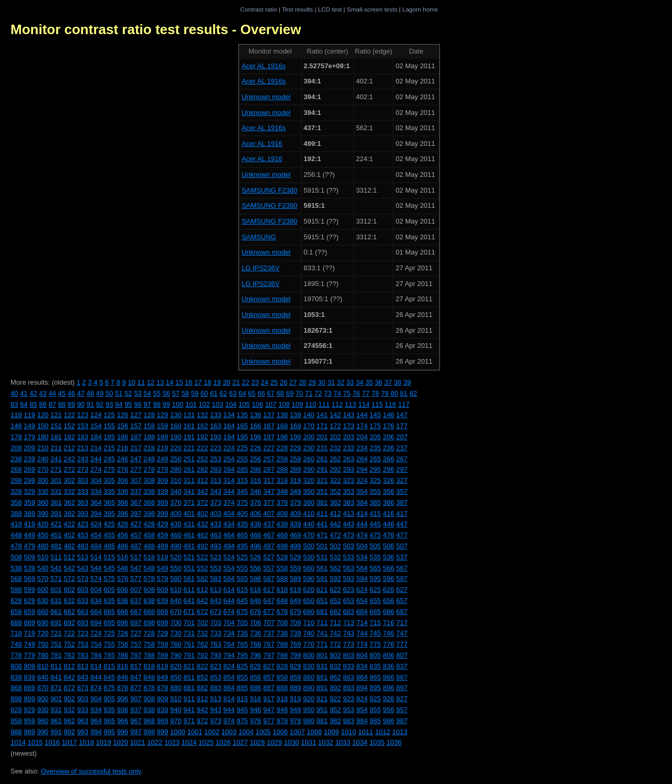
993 (83, 732)
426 (123, 524)
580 (176, 579)
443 (349, 524)
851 (189, 677)
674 (229, 612)
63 (233, 393)
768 (282, 644)
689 (29, 623)
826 (256, 666)
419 (29, 524)
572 (69, 579)
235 (375, 448)
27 (293, 382)
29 (312, 382)
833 (349, 666)
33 (350, 382)
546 (123, 568)
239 (29, 459)
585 (243, 579)
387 (402, 502)
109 (298, 404)
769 (296, 644)
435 (243, 524)
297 (402, 469)
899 (29, 699)
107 (271, 404)
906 (123, 699)
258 (282, 459)
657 (402, 601)
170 (309, 426)
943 (216, 710)
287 (269, 469)
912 (203, 699)
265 (375, 459)
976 (256, 721)
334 (96, 491)
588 (282, 579)
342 (203, 491)
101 (191, 404)
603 (83, 590)
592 (335, 579)
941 (189, 710)
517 (136, 557)
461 (189, 535)
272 (69, 469)
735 (243, 633)
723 (83, 633)
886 (256, 688)
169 (296, 426)
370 (176, 502)
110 (311, 404)
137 (269, 415)
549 (163, 568)
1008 (314, 732)
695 (109, 623)
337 (136, 491)
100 (178, 404)
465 (243, 535)
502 (335, 546)
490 (176, 546)
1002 (212, 732)
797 (269, 655)
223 (216, 448)
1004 (246, 732)
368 (149, 502)
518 (149, 557)
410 (309, 513)
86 (43, 404)
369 (163, 502)
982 (335, 721)
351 (322, 491)
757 (136, 644)
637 (136, 601)
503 (349, 546)
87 (52, 404)
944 (229, 710)
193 (216, 437)
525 (243, 557)
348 (282, 491)
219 (163, 448)
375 (243, 502)
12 (151, 382)
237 (402, 448)
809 (29, 666)
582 (203, 579)
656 (388, 601)
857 (269, 677)
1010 (348, 732)
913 (216, 699)
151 (56, 426)
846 (123, 677)
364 (96, 502)
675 (243, 612)
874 (96, 688)
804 (362, 655)
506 (388, 546)
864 (362, 677)
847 (136, 677)
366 (123, 502)
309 (163, 480)
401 (189, 513)
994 (96, 732)
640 (176, 601)
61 (214, 393)
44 (52, 393)
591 (322, 579)
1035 (377, 742)
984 (362, 721)
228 (282, 448)
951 (322, 710)
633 (83, 601)
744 (362, 633)
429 (163, 524)
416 (388, 513)
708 (282, 623)
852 (203, 677)
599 (29, 590)
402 (203, 513)
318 (282, 480)
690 (43, 623)
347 (269, 491)
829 (296, 666)
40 (14, 393)
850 (176, 677)
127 (136, 415)
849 (163, 677)
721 (56, 633)
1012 (383, 732)
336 (123, 491)
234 (362, 448)
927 (402, 699)
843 (83, 677)
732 (203, 633)
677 (269, 612)
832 (335, 666)
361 (56, 502)
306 (123, 480)
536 (388, 557)
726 (123, 633)
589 (296, 579)
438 (282, 524)
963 (83, 721)
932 (69, 710)
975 (243, 721)
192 (203, 437)
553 (216, 568)
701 (189, 623)
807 (402, 655)
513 (83, 557)
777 (402, 644)
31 (331, 382)
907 (136, 699)
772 (335, 644)
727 (136, 633)
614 (229, 590)
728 (149, 633)
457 (136, 535)
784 (96, 655)
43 (43, 393)
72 (318, 393)
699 (163, 623)
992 (69, 732)
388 (16, 513)
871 (56, 688)
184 (96, 437)
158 (149, 426)
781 (56, 655)
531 (322, 557)
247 (136, 459)
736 (256, 633)
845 (109, 677)
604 (96, 590)
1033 (343, 742)
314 (229, 480)
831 (322, 666)
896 (388, 688)
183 (83, 437)
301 (56, 480)
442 (335, 524)
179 (29, 437)
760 (176, 644)
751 (56, 644)
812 (69, 666)
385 (375, 502)
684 (362, 612)
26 (283, 382)
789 (163, 655)
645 (243, 601)
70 (299, 393)
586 (256, 579)
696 (123, 623)
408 (282, 513)
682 (335, 612)
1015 (35, 742)
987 (402, 721)
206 (388, 437)
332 (69, 491)
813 (83, 666)
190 (176, 437)
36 (379, 382)
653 (349, 601)
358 (16, 502)
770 (309, 644)
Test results (297, 9)
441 (322, 524)
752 (69, 644)
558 (282, 568)
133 (216, 415)
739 (296, 633)
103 (218, 404)
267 (402, 459)
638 (149, 601)
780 (43, 655)
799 (296, 655)
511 (56, 557)
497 (269, 546)
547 (136, 568)
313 (216, 480)
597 (402, 579)
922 (335, 699)
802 (335, 655)
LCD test (330, 9)
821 (189, 666)
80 (394, 393)
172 (335, 426)
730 (176, 633)
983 (349, 721)
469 (296, 535)
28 (302, 382)
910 (176, 699)
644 (229, 601)
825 (243, 666)
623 (349, 590)
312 (203, 480)
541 (56, 568)
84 (24, 404)
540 (43, 568)
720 (43, 633)
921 (322, 699)
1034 (360, 742)
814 (96, 666)
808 (16, 666)
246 (123, 459)
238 (16, 459)
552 (203, 568)
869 (29, 688)
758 (149, 644)
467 (269, 535)
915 (243, 699)
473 (349, 535)
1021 (138, 742)
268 (16, 469)
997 (136, 732)
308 (149, 480)
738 (282, 633)
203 (349, 437)
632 (69, 601)
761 (189, 644)
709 (296, 623)
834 (362, 666)
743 (349, 633)
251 (189, 459)
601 (56, 590)
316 (256, 480)
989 (29, 732)
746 (388, 633)
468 (282, 535)
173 (349, 426)
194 (229, 437)
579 (163, 579)
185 (109, 437)
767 (269, 644)
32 (341, 382)
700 (176, 623)
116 (391, 404)
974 (229, 721)
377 (269, 502)
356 (388, 491)
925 (375, 699)
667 (136, 612)
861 (322, 677)
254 (229, 459)
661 (56, 612)
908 (149, 699)
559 (296, 568)
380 (309, 502)
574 (96, 579)
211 (56, 448)
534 (362, 557)
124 (96, 415)
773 (349, 644)
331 (56, 491)
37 (388, 382)
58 (185, 393)
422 (69, 524)
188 (149, 437)
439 (296, 524)
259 (296, 459)
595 (375, 579)
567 (402, 568)
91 (90, 404)
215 (109, 448)
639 (163, 601)
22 (246, 382)
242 (69, 459)
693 (83, 623)
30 (321, 382)
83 (14, 404)
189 (163, 437)
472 (335, 535)
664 (96, 612)
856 (256, 677)
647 (269, 601)
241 (56, 459)
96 (138, 404)
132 (203, 415)
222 (203, 448)
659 (29, 612)
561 (322, 568)
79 (385, 393)
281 (189, 469)
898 (16, 699)
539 (29, 568)
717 (402, 623)
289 (296, 469)
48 (90, 393)
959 (29, 721)
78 (375, 393)
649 (296, 601)
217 (136, 448)
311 (189, 480)
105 (244, 404)
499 (296, 546)
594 (362, 579)
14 (170, 382)
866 (388, 677)
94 (119, 404)
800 (309, 655)
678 (282, 612)
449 (29, 535)
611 (189, 590)
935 (109, 710)
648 (282, 601)
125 (109, 415)
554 (229, 568)
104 (231, 404)
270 (43, 469)
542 (69, 568)
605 (109, 590)
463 (216, 535)
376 (256, 502)
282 (203, 469)
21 (236, 382)
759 (163, 644)
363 (83, 502)
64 (242, 393)
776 (388, 644)
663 (83, 612)
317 (269, 480)
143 (349, 415)
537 (402, 557)
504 (362, 546)
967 (136, 721)
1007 (297, 732)
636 (123, 601)
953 (349, 710)
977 (269, 721)
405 (243, 513)
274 (96, 469)
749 (29, 644)
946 (256, 710)
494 (229, 546)
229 (296, 448)
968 (149, 721)
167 (269, 426)
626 (388, 590)
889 (296, 688)
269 (29, 469)
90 (81, 404)
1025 (206, 742)
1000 (178, 732)
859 (296, 677)
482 (69, 546)
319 (296, 480)
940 (176, 710)
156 (123, 426)
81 (404, 393)
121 (56, 415)
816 (123, 666)
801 (322, 655)
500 (309, 546)
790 (176, 655)
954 (362, 710)
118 (16, 415)
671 (189, 612)
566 (388, 568)
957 (402, 710)
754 (96, 644)
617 (269, 590)
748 (16, 644)
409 (296, 513)
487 (136, 546)
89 (71, 404)
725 (109, 633)
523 (216, 557)
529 (296, 557)
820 (176, 666)
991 (56, 732)
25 (274, 382)
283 (216, 469)
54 (147, 393)
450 (43, 535)
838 (16, 677)
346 (256, 491)
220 (176, 448)
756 (123, 644)
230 (309, 448)
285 (243, 469)
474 (362, 535)
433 (216, 524)
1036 (394, 742)
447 (402, 524)
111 (324, 404)
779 (29, 655)
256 (256, 459)
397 (136, 513)
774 (362, 644)
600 (43, 590)
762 (203, 644)
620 (309, 590)
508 (16, 557)
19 (217, 382)
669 (163, 612)
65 (251, 393)
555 (243, 568)
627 (402, 590)
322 (335, 480)
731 (189, 633)
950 (309, 710)
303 (83, 480)
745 (375, 633)
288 (282, 469)
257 (269, 459)
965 (109, 721)
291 (322, 469)
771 (322, 644)
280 (176, 469)
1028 (258, 742)
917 (269, 699)
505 (375, 546)
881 (189, 688)
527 (269, 557)
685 (375, 612)
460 (176, 535)
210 (43, 448)
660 (43, 612)
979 (296, 721)
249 (163, 459)
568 (16, 579)
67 (271, 393)
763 (216, 644)
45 (61, 393)
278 (149, 469)
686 (388, 612)
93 (109, 404)
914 (229, 699)
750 (43, 644)
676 (256, 612)
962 (69, 721)
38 (397, 382)
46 (71, 393)
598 (16, 590)
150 (43, 426)
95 (128, 404)
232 (335, 448)
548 (149, 568)
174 (362, 426)
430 (176, 524)
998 (149, 732)
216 (123, 448)
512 (69, 557)
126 (123, 415)
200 (309, 437)
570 (43, 579)
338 (149, 491)
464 (229, 535)
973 (216, 721)
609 (163, 590)
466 (256, 535)
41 (24, 393)
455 (109, 535)
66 (261, 393)
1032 (326, 742)
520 (176, 557)
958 (16, 721)
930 (43, 710)
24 (265, 382)
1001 (195, 732)
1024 (189, 742)
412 (335, 513)
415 (375, 513)
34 (360, 382)
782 (69, 655)
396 (123, 513)
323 (349, 480)
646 (256, 601)
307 (136, 480)
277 (136, 469)
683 (349, 612)
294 (362, 469)
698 (149, 623)
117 (404, 404)
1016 (52, 742)
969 (163, 721)
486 (123, 546)
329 (29, 491)
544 (96, 568)
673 (216, 612)
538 (16, 568)
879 (163, 688)
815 (109, 666)
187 (136, 437)
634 (96, 601)
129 (163, 415)
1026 (223, 742)
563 (349, 568)
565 (375, 568)
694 (96, 623)
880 (176, 688)
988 (16, 732)
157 (136, 426)
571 (56, 579)
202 (335, 437)
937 (136, 710)
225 (243, 448)
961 (56, 721)
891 (322, 688)
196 (256, 437)
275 (109, 469)
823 (216, 666)
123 (83, 415)
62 (223, 393)
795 (243, 655)
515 (109, 557)
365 (109, 502)
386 (388, 502)
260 (309, 459)
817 (136, 666)
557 (269, 568)
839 (29, 677)
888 (282, 688)
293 (349, 469)
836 (388, 666)
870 (43, 688)
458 (149, 535)
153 (83, 426)
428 (149, 524)
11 (141, 382)
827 (269, 666)
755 (109, 644)
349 (296, 491)
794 (229, 655)
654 (362, 601)
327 (402, 480)
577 (136, 579)
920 (309, 699)
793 (216, 655)
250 (176, 459)
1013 (400, 732)
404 (229, 513)
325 (375, 480)
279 (163, 469)
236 (388, 448)
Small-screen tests (372, 9)
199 (296, 437)
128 (149, 415)
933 (83, 710)
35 (369, 382)
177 (402, 426)
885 (243, 688)
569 (29, 579)
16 (188, 382)
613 (216, 590)
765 (243, 644)
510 (43, 557)
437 (269, 524)
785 (109, 655)
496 (256, 546)
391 (56, 513)
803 (349, 655)
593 (349, 579)
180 (43, 437)
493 (216, 546)
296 (388, 469)
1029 (274, 742)
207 (402, 437)
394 (96, 513)
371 (189, 502)
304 (96, 480)
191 (189, 437)
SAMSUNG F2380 (269, 190)
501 (322, 546)
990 (43, 732)
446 (388, 524)
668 (149, 612)
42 (33, 393)
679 (296, 612)
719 (29, 633)
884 (229, 688)
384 (362, 502)
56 (166, 393)
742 (335, 633)
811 (56, 666)
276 (123, 469)
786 (123, 655)
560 (309, 568)
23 (255, 382)
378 (282, 502)
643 (216, 601)
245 (109, 459)
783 (83, 655)
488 (149, 546)
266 (388, 459)
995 (109, 732)
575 (109, 579)
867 (402, 677)
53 (138, 393)
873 (83, 688)
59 (195, 393)
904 (96, 699)
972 (203, 721)
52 (128, 393)
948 (282, 710)
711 (322, 623)
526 (256, 557)
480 (43, 546)
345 (243, 491)
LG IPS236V (260, 268)
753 (83, 644)
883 (216, 688)
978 (282, 721)
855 (243, 677)
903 (83, 699)
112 (338, 404)
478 (16, 546)
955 (375, 710)
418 (16, 524)
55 (156, 393)
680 (309, 612)
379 (296, 502)
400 (176, 513)
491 (189, 546)
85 (33, 404)
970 (176, 721)
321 (322, 480)
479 (29, 546)
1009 (332, 732)
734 (229, 633)
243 (83, 459)
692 (69, 623)
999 (163, 732)
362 (69, 502)
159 (163, 426)
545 (109, 568)
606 (123, 590)
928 (16, 710)
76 (356, 393)
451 (56, 535)
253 (216, 459)
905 (109, 699)
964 (96, 721)
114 (364, 404)
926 (388, 699)
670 (176, 612)
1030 (292, 742)
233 (349, 448)
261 (322, 459)
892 (335, 688)
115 (377, 404)
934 (96, 710)
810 (43, 666)
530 (309, 557)
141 (322, 415)
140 (309, 415)
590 (309, 579)
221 (189, 448)
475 (375, 535)
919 (296, 699)
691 (56, 623)
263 (349, 459)
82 (413, 393)
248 (149, 459)
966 (123, 721)
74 (337, 393)
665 (109, 612)
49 (100, 393)
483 (83, 546)
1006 (280, 732)
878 (149, 688)
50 (109, 393)
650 (309, 601)
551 (189, 568)
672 (203, 612)
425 (109, 524)
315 (243, 480)
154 (96, 426)
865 (375, 677)
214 (96, 448)
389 (29, 513)
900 (43, 699)
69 (290, 393)
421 (56, 524)
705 (243, 623)
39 (407, 382)
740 (309, 633)
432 (203, 524)
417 (402, 513)
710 (309, 623)
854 (229, 677)
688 (16, 623)
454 (96, 535)
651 (322, 601)
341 (189, 491)
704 (229, 623)
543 (83, 568)
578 (149, 579)
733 (216, 633)
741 (322, 633)
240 (43, 459)
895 (375, 688)
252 (203, 459)
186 (123, 437)
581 (189, 579)
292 (335, 469)
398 (149, 513)
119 (29, 415)
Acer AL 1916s (264, 66)
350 (309, 491)
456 (123, 535)
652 (335, 601)
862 (335, 677)
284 (229, 469)
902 (69, 699)
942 (203, 710)
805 (375, 655)
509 (29, 557)
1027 (240, 742)
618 (282, 590)
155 (109, 426)
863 (349, 677)
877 (136, 688)
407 (269, 513)
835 (375, 666)
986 (388, 721)
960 (43, 721)
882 (203, 688)
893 (349, 688)
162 (203, 426)
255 (243, 459)
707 (269, 623)
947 (269, 710)
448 (16, 535)
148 (16, 426)
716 (388, 623)
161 (189, 426)
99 (166, 404)
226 (256, 448)
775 (375, 644)
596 (388, 579)
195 (243, 437)
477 (402, 535)
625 (375, 590)
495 (243, 546)
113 (351, 404)
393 (83, 513)
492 (203, 546)
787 (136, 655)
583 (216, 579)
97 (147, 404)
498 (282, 546)
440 (309, 524)
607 (136, 590)
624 (362, 590)
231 (322, 448)
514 (96, 557)
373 (216, 502)
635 (109, 601)
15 (179, 382)
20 (226, 382)
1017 (70, 742)
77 (365, 393)
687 (402, 612)
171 (322, 426)
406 (256, 513)
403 (216, 513)
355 (375, 491)
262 (335, 459)
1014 (18, 742)
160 (176, 426)
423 (83, 524)
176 (388, 426)
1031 (308, 742)
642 (203, 601)
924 (362, 699)
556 (256, 568)
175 (375, 426)
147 (402, 415)
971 (189, 721)
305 (109, 480)
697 (136, 623)
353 (349, 491)
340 (176, 491)
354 (362, 491)
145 (375, 415)
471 (322, 535)
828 (282, 666)
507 (402, 546)
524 (229, 557)
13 (160, 382)
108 (284, 404)
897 (402, 688)
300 (43, 480)
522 (203, 557)
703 (216, 623)
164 (229, 426)
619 (296, 590)
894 (362, 688)
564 (362, 568)
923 (349, 699)
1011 (366, 732)
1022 (155, 742)
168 (282, 426)
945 (243, 710)
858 (282, 677)
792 (203, 655)
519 (163, 557)
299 (29, 480)
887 (269, 688)
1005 (263, 732)
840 (43, 677)
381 (322, 502)
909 (163, 699)
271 (56, 469)
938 (149, 710)
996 (123, 732)
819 (163, 666)
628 (16, 601)
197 (269, 437)
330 (43, 491)
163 (216, 426)
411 (322, 513)
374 (229, 502)
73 (328, 393)
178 (16, 437)
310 (176, 480)
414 (362, 513)
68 (280, 393)
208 (16, 448)
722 (69, 633)
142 (335, 415)
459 (163, 535)
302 (69, 480)
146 (388, 415)
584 (229, 579)
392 (69, 513)
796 (256, 655)
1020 (120, 742)
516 (123, 557)
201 (322, 437)
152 (69, 426)
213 (83, 448)
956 (388, 710)
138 (282, 415)
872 (69, 688)
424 (96, 524)
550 (176, 568)
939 (163, 710)
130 (176, 415)
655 (375, 601)
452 (69, 535)
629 (29, 601)
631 (56, 601)
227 (269, 448)
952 (335, 710)
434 (229, 524)
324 (362, 480)
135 (243, 415)
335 (109, 491)
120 (43, 415)
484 (96, 546)
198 (282, 437)
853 (216, 677)
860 (309, 677)
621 (322, 590)
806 (388, 655)
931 (56, 710)
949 (296, 710)
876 (123, 688)
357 (402, 491)
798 (282, 655)
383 (349, 502)
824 (229, 666)
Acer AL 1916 (262, 144)
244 (96, 459)
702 (203, 623)
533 (349, 557)
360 (43, 502)
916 (256, 699)
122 (69, 415)
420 (43, 524)
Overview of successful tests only (91, 771)
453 (83, 535)
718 (16, 633)
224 (229, 448)
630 (43, 601)
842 (69, 677)
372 (203, 502)
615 (243, 590)
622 (335, 590)
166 (256, 426)
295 (375, 469)
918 (282, 699)
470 (309, 535)
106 (258, 404)
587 (269, 579)
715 (375, 623)
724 (96, 633)
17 (198, 382)
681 (322, 612)
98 (156, 404)
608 (149, 590)
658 (16, 612)
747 (402, 633)
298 (16, 480)
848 (149, 677)
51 (119, 393)
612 (203, 590)
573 (83, 579)
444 (362, 524)
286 (256, 469)
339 (163, 491)
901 (56, 699)
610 (176, 590)
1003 (229, 732)
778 (16, 655)
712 (335, 623)
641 (189, 601)
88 (61, 404)
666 (123, 612)
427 (136, 524)
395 (109, 513)
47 (81, 393)
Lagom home (420, 9)
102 (204, 404)
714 (362, 623)
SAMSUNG (259, 237)
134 (229, 415)
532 (335, 557)
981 (322, 721)
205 (375, 437)
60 (204, 393)
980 (309, 721)
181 (56, 437)
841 (56, 677)
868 (16, 688)
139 (296, 415)
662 (69, 612)
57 (176, 393)
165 (243, 426)
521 (189, 557)
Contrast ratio (258, 9)
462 (203, 535)
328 (16, 491)
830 (309, 666)
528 (282, 557)
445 (375, 524)
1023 (172, 742)
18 (207, 382)
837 (402, 666)
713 (349, 623)
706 (256, 623)
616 (256, 590)
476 (388, 535)
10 (131, 382)
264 (362, 459)
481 (56, 546)
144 (362, 415)
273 (83, 469)
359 (29, 502)
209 (29, 448)
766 (256, 644)
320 (309, 480)
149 (29, 426)
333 (83, 491)
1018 (86, 742)
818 (149, 666)
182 (69, 437)
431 (189, 524)
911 (189, 699)
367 (136, 502)
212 (69, 448)
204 (362, 437)
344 (229, 491)
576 (123, 579)
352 (335, 491)
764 (229, 644)
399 (163, 513)
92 (100, 404)
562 (335, 568)
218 (149, 448)
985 (375, 721)
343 (216, 491)
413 (349, 513)
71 (309, 393)
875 (109, 688)
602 (69, 590)
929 (29, 710)
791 (189, 655)
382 (335, 502)
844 (96, 677)
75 (346, 393)
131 (189, 415)
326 (388, 480)
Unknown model (266, 97)
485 (109, 546)
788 (149, 655)
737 (269, 633)
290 (309, 469)
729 (163, 633)
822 (203, 666)
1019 (104, 742)
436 (256, 524)
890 (309, 688)
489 (163, 546)
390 (43, 513)
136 (256, 415)
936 (123, 710)
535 (375, 557)
